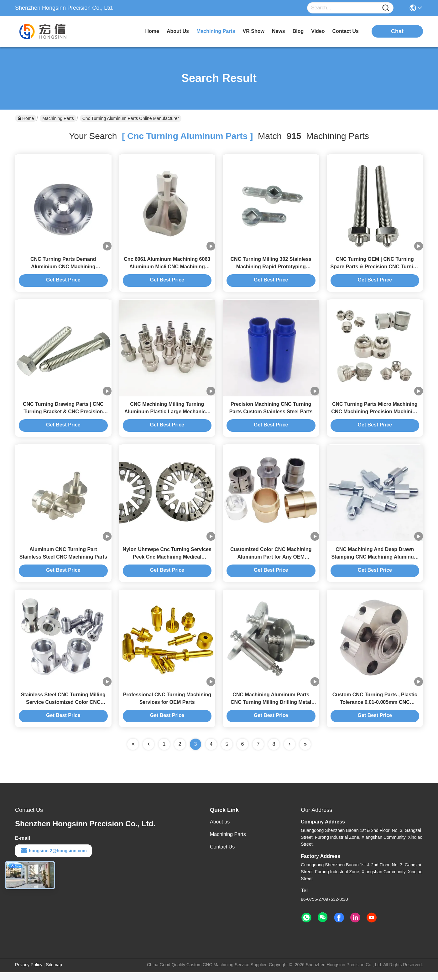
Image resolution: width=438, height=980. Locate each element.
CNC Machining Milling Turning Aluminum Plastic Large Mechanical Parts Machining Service (167, 416)
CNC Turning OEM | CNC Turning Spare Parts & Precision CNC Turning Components (375, 268)
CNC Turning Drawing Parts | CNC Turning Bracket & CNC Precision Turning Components (63, 416)
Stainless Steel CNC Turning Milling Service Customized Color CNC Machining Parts (63, 710)
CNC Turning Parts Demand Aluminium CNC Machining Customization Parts (63, 268)
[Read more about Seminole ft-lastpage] (305, 752)
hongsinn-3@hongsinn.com (53, 859)
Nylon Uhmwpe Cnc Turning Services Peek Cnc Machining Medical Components (167, 563)
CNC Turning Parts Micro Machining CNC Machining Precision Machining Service (375, 416)
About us (220, 830)
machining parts (216, 31)
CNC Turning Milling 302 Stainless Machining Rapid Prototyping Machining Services (271, 268)
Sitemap (54, 972)
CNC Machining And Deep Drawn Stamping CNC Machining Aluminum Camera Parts (375, 563)
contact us (346, 31)
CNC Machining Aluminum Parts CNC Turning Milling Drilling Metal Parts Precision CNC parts (271, 710)
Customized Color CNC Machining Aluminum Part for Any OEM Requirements (271, 563)
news (279, 31)
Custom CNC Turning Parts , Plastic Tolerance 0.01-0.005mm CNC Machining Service (375, 710)
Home (152, 31)
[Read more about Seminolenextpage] (289, 752)
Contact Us (222, 855)
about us (178, 31)
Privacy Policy (29, 972)
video (318, 31)
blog (298, 31)
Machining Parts (58, 118)
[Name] (386, 8)
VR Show (254, 31)
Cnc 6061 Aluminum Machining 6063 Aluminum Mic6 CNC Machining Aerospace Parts (167, 268)
